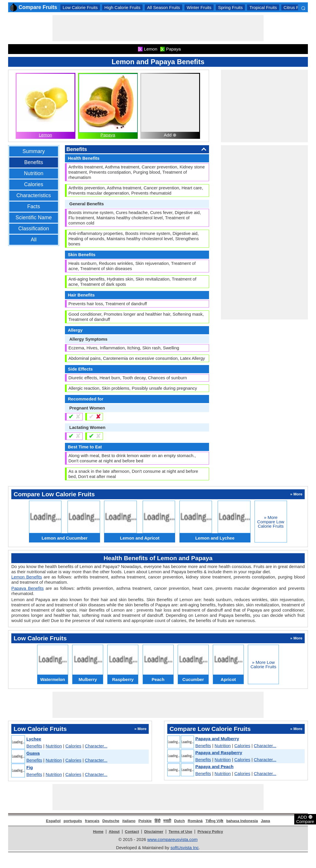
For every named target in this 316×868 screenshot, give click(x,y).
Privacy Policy (210, 832)
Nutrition (33, 173)
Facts (34, 206)
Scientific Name (33, 218)
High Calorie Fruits (122, 7)
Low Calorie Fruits (80, 7)
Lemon (46, 135)
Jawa (266, 821)
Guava (33, 753)
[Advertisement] (158, 28)
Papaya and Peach (215, 767)
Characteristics (33, 195)
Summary (33, 151)
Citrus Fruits (295, 7)
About (114, 832)
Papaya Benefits (28, 588)
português (73, 821)
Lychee (34, 739)
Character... (96, 746)
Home (98, 832)
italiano (129, 821)
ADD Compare (305, 819)
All (34, 240)
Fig (30, 767)
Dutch (180, 821)
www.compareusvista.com (172, 839)
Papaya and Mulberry (217, 739)
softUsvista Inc (185, 848)
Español (53, 821)
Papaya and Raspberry (219, 753)
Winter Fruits (199, 7)
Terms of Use (180, 832)
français (92, 821)
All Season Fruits (163, 7)
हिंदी (157, 821)
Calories (34, 184)
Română (195, 821)
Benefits (33, 162)
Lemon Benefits (27, 577)
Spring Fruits (230, 7)
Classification (34, 229)
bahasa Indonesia (242, 821)
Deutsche (111, 821)
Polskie (145, 821)
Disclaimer (154, 832)
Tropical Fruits (263, 7)
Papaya (108, 135)
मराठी (167, 821)
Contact (132, 832)
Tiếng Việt (214, 821)
